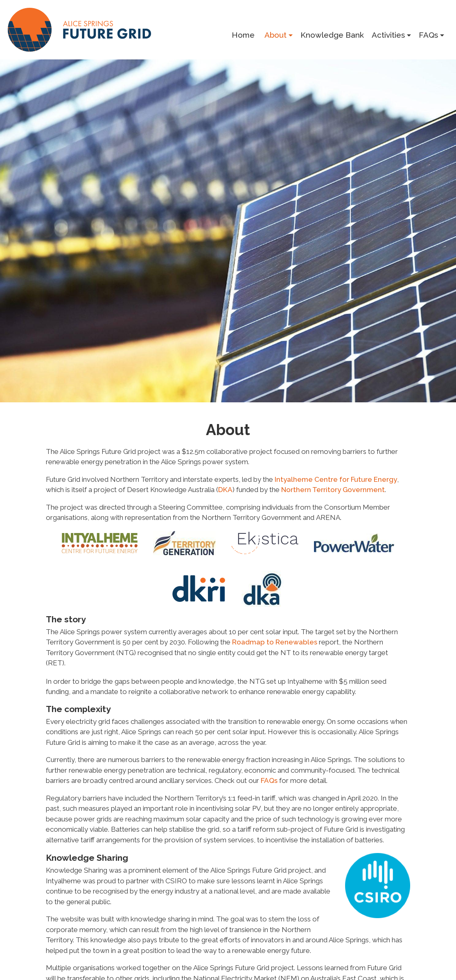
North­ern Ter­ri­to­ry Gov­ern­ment (333, 490)
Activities (388, 35)
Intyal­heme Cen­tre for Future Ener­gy (336, 479)
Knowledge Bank (332, 35)
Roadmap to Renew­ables (275, 642)
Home (243, 35)
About (275, 35)
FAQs (428, 35)
